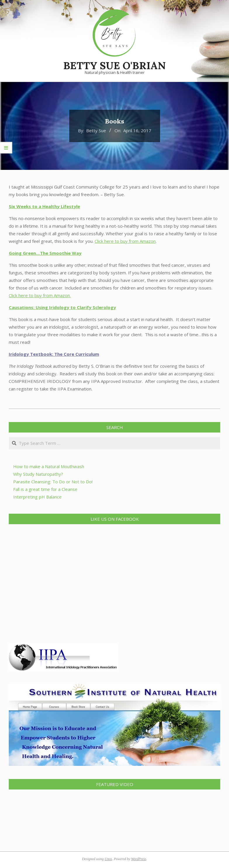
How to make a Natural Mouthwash (49, 466)
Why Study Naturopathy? (38, 474)
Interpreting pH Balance (37, 497)
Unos (108, 859)
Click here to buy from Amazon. (40, 295)
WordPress (139, 859)
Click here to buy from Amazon (125, 241)
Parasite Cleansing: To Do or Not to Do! (53, 482)
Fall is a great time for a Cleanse (45, 489)
